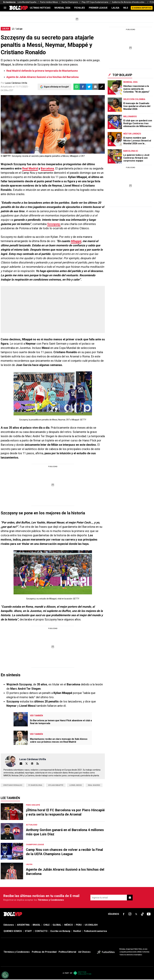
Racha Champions (70, 2)
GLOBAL (57, 925)
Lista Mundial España (27, 2)
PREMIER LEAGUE (98, 8)
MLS (126, 8)
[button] (83, 87)
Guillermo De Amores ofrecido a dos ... (129, 2)
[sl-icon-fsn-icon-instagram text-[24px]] (130, 914)
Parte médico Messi (49, 2)
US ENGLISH (91, 925)
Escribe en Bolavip (60, 931)
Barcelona (47, 168)
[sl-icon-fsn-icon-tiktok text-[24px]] (142, 914)
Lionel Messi (76, 785)
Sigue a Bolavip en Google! (56, 87)
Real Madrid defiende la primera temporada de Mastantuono (42, 71)
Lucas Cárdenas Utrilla (16, 83)
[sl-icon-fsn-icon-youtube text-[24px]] (149, 914)
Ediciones (9, 925)
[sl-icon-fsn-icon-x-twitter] (136, 914)
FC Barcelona (35, 785)
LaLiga (19, 29)
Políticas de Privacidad (44, 952)
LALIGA (115, 8)
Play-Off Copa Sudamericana (95, 2)
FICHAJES (80, 8)
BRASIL (37, 925)
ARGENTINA (23, 925)
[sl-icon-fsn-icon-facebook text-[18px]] (124, 914)
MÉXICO (69, 925)
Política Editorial (67, 952)
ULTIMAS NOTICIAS (40, 8)
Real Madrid (30, 168)
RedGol (77, 931)
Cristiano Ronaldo (13, 785)
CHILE (46, 925)
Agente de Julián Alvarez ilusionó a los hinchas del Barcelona (42, 77)
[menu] (5, 8)
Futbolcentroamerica (95, 931)
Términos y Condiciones (51, 900)
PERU (79, 925)
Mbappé (76, 241)
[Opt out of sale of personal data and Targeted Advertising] (5, 975)
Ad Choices (84, 952)
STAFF (28, 931)
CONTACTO (41, 931)
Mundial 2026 (62, 8)
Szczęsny (54, 224)
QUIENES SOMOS (13, 931)
